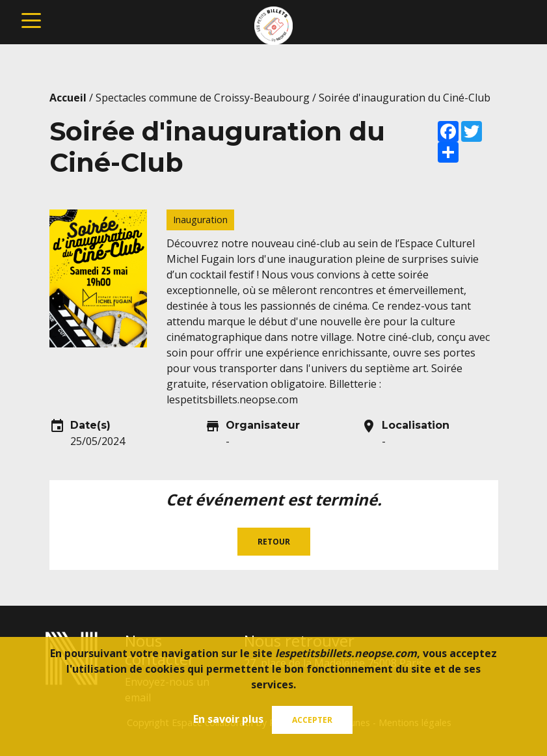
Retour (274, 542)
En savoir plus (228, 719)
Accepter (312, 720)
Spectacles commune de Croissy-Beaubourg (203, 98)
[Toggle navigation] (31, 20)
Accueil (68, 98)
